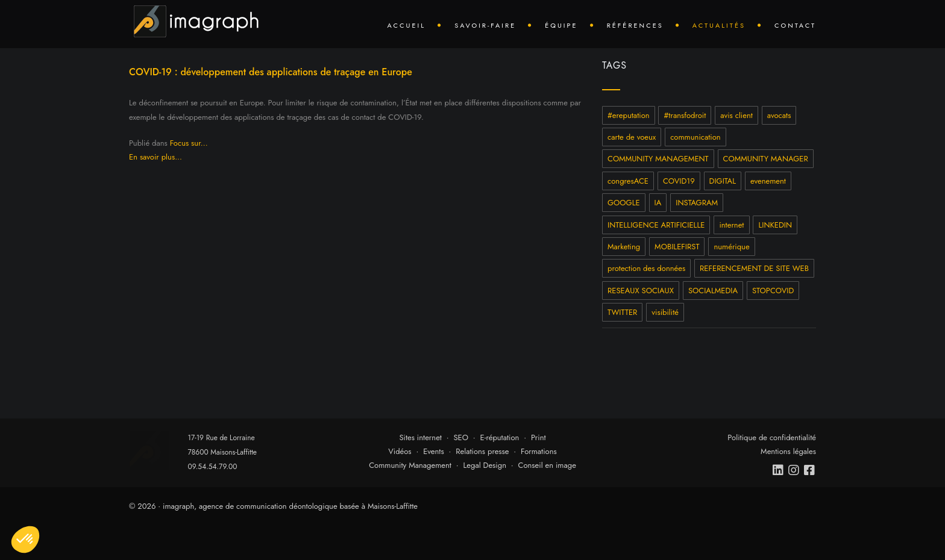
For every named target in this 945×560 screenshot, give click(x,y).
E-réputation (500, 437)
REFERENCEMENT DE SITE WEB (754, 268)
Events (434, 451)
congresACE (628, 181)
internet (731, 225)
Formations (539, 451)
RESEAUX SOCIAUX (641, 291)
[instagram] (794, 470)
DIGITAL (723, 181)
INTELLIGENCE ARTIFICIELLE (656, 225)
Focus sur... (189, 143)
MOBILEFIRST (677, 247)
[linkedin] (779, 470)
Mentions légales (788, 451)
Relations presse (482, 451)
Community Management (410, 465)
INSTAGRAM (697, 203)
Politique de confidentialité (772, 437)
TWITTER (622, 312)
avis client (736, 115)
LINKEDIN (775, 225)
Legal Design (485, 465)
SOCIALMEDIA (713, 291)
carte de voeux (632, 137)
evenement (768, 181)
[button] (25, 540)
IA (658, 203)
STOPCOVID (773, 291)
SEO (461, 437)
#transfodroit (685, 115)
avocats (779, 115)
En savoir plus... (155, 157)
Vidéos (400, 451)
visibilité (665, 312)
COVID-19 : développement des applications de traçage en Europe (271, 72)
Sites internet (420, 437)
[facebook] (810, 470)
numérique (731, 247)
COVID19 (679, 181)
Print (538, 437)
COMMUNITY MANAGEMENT (658, 159)
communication (695, 137)
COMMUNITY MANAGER (766, 159)
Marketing (624, 247)
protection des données (646, 268)
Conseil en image (547, 465)
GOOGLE (624, 203)
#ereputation (629, 115)
